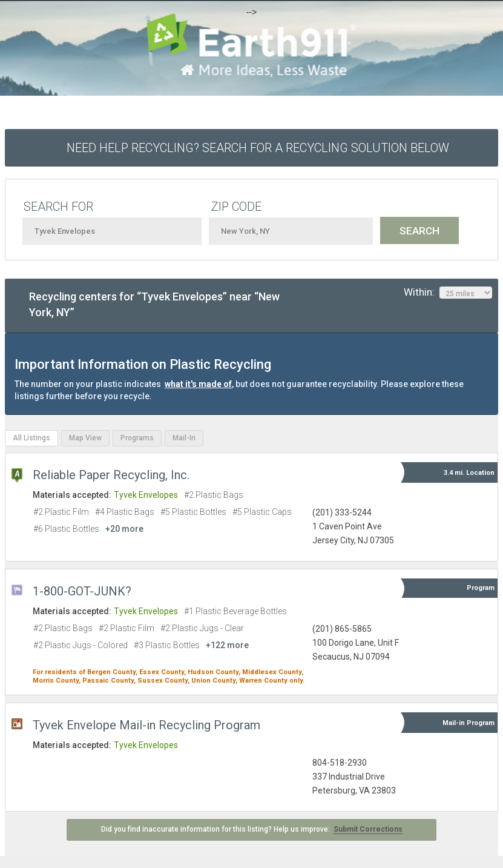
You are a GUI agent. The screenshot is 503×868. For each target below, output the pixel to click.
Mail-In (184, 438)
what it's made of (198, 384)
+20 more (124, 529)
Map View (85, 438)
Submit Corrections (368, 829)
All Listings (31, 438)
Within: (448, 293)
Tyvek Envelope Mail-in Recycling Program (146, 725)
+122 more (227, 645)
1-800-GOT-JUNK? (82, 591)
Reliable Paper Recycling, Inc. (111, 475)
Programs (137, 438)
